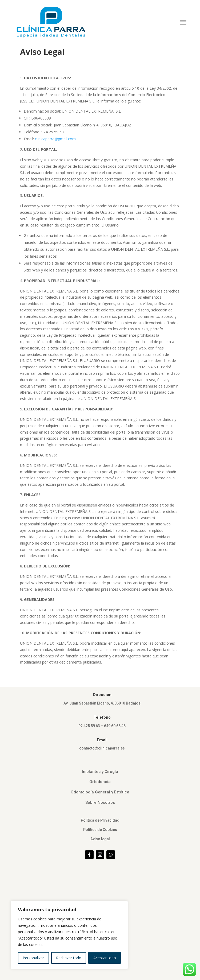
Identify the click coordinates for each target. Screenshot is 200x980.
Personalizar (33, 958)
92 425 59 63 (89, 726)
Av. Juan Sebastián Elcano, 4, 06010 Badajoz (102, 703)
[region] (69, 935)
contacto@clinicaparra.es (102, 748)
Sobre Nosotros (100, 802)
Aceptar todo (105, 958)
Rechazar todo (69, 958)
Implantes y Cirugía (100, 772)
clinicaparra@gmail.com (55, 139)
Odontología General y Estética (100, 792)
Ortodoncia (100, 782)
